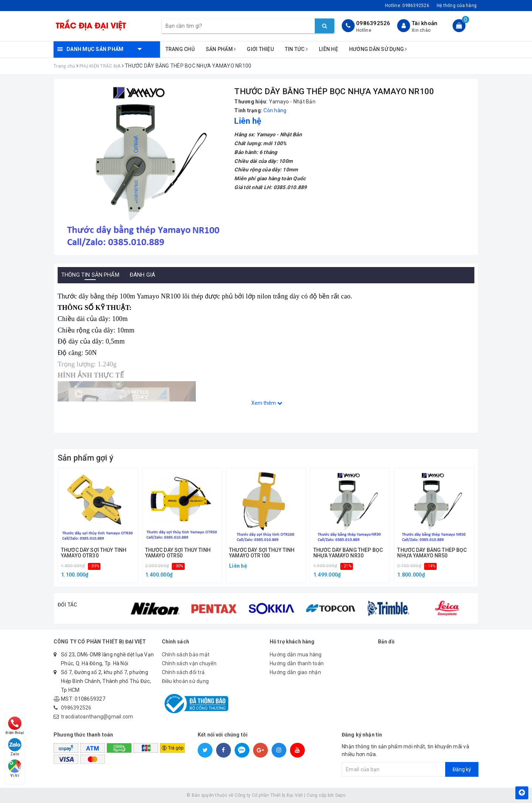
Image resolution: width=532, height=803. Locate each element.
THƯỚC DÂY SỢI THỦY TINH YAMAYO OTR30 (94, 553)
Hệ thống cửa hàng (457, 6)
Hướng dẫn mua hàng (296, 655)
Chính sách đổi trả (183, 672)
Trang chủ (180, 49)
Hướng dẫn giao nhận (295, 672)
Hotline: (407, 6)
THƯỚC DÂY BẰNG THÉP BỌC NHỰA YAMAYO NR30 (348, 553)
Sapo (340, 795)
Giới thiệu (260, 49)
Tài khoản (424, 23)
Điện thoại (16, 720)
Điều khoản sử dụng (185, 681)
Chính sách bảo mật (186, 655)
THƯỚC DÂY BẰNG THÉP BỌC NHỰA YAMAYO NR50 (432, 553)
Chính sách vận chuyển (189, 663)
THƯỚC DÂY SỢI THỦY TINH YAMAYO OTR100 (262, 553)
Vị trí (16, 767)
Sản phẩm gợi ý (86, 458)
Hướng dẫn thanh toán (297, 663)
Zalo (16, 743)
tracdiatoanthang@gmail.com (97, 717)
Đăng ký (462, 769)
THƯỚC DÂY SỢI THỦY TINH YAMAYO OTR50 (178, 553)
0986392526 (373, 23)
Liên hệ (328, 49)
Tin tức (296, 49)
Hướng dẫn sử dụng (378, 49)
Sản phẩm (221, 49)
